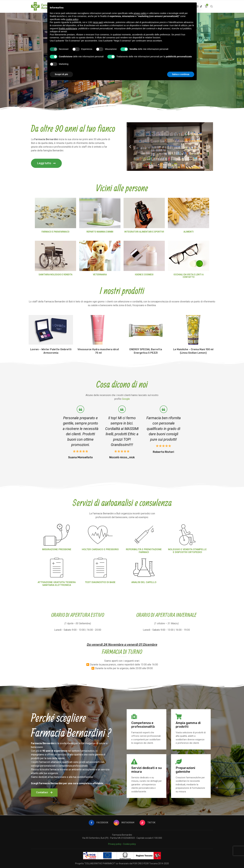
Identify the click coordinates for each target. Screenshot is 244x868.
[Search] (211, 6)
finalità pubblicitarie (68, 28)
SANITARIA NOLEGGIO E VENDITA (55, 275)
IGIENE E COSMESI (144, 275)
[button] (46, 163)
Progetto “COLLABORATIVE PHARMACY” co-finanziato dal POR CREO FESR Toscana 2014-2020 (122, 863)
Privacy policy (115, 844)
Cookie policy (129, 844)
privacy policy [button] (140, 13)
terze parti (98, 22)
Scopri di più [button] (61, 74)
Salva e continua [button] (181, 74)
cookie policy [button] (72, 19)
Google (126, 399)
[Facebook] (99, 823)
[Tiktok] (201, 6)
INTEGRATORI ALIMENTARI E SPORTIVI (144, 232)
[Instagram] (124, 823)
